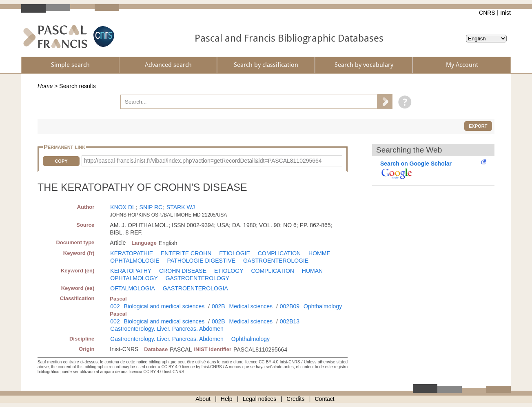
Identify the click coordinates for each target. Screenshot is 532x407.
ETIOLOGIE (234, 253)
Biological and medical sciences (164, 306)
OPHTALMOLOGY (134, 278)
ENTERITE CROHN (186, 253)
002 (115, 306)
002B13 (290, 321)
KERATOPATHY (131, 271)
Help (227, 399)
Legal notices (260, 399)
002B (218, 306)
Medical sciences (251, 306)
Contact (325, 399)
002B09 (290, 306)
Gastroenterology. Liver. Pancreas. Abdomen (167, 329)
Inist (505, 13)
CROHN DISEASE (183, 271)
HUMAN (312, 271)
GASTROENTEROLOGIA (195, 288)
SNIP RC (151, 207)
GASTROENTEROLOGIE (276, 261)
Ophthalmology (323, 306)
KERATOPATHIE (132, 253)
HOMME (319, 253)
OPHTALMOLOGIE (135, 261)
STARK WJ (181, 207)
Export (478, 126)
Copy (61, 161)
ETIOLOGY (229, 271)
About (203, 399)
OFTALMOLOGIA (132, 288)
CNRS (487, 13)
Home (45, 86)
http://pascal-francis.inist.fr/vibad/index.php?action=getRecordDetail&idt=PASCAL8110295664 (203, 161)
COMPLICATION (279, 253)
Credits (295, 399)
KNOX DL (123, 207)
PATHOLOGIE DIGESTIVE (202, 261)
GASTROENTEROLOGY (197, 278)
